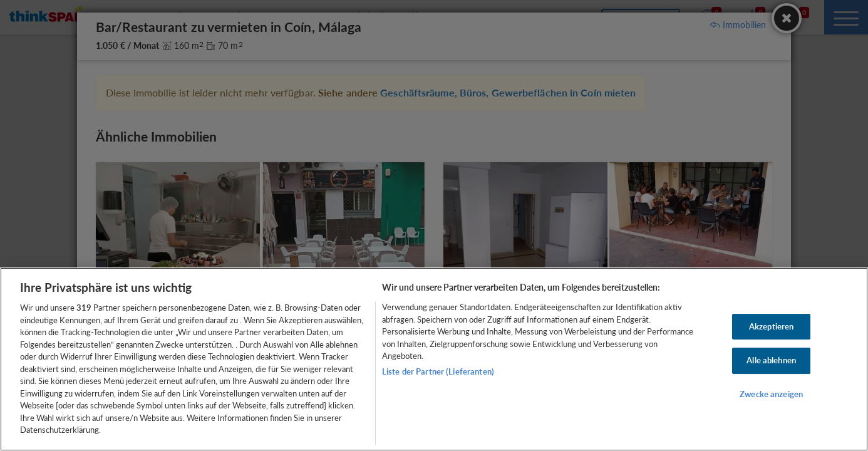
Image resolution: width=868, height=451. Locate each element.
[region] (434, 359)
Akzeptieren (771, 326)
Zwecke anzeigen (771, 394)
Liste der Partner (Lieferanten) (438, 371)
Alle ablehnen (771, 360)
